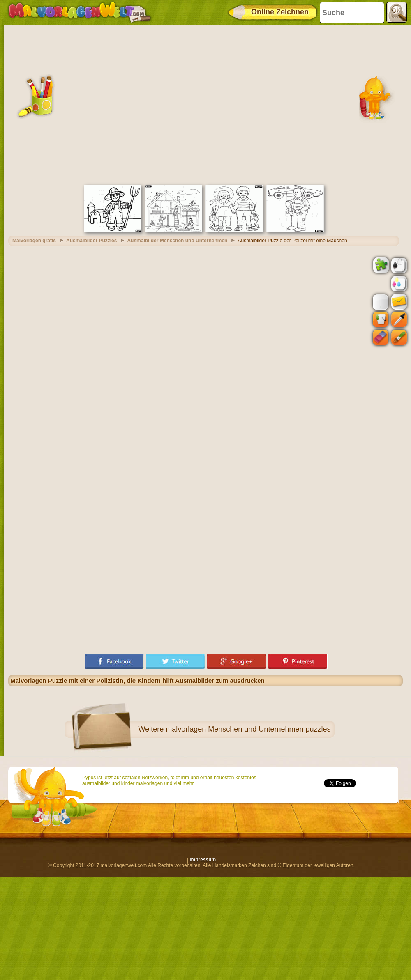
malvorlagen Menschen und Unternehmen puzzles (248, 729)
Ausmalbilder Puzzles (91, 241)
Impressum (203, 860)
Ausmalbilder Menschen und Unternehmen (177, 241)
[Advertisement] (81, 104)
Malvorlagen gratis (34, 241)
